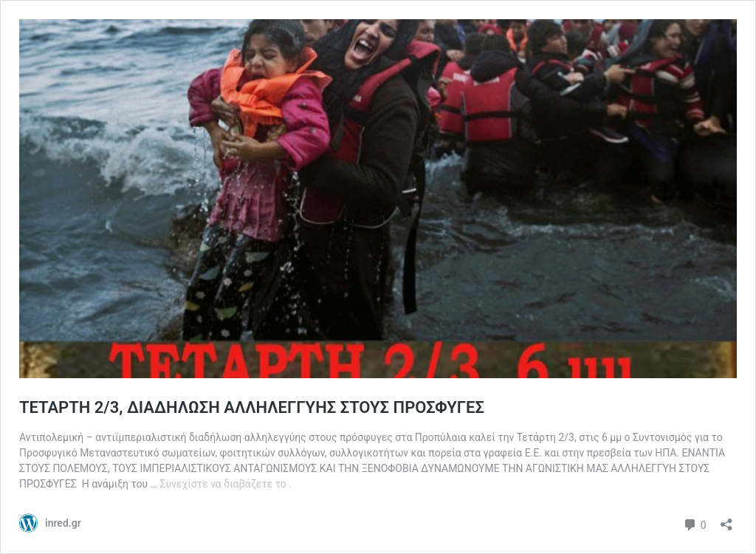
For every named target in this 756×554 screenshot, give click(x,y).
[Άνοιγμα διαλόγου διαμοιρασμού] (726, 520)
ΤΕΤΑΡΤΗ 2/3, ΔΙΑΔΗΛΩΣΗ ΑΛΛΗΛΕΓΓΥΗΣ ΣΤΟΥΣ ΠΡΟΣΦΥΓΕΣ (252, 407)
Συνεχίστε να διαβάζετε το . (226, 484)
